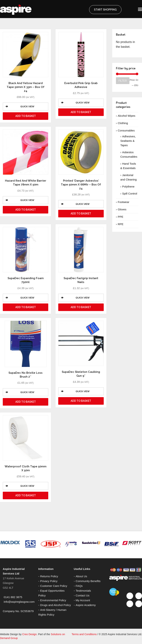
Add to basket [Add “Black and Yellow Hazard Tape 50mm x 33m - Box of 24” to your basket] (26, 116)
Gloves (122, 209)
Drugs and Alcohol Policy (55, 605)
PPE (121, 217)
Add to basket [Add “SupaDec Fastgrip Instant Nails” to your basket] (81, 307)
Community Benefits (88, 581)
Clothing (123, 123)
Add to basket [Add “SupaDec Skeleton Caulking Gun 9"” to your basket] (81, 401)
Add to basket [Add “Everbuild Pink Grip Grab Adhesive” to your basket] (81, 112)
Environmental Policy (53, 600)
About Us (81, 576)
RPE (121, 224)
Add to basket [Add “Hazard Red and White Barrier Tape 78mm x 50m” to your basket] (26, 210)
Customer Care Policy (54, 586)
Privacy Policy (49, 581)
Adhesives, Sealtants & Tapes (128, 141)
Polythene (128, 186)
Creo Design (29, 634)
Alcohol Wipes (127, 116)
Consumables (126, 130)
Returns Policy (49, 576)
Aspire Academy (86, 605)
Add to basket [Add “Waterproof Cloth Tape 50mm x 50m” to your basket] (26, 495)
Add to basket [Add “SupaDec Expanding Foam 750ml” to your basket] (26, 307)
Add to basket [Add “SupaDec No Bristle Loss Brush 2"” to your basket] (26, 402)
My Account (83, 600)
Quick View (20, 106)
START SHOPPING (105, 10)
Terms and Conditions (84, 634)
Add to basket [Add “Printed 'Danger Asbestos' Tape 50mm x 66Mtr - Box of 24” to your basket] (81, 213)
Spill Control (130, 193)
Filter (123, 81)
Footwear (124, 202)
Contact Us (82, 595)
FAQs (79, 586)
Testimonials (83, 591)
